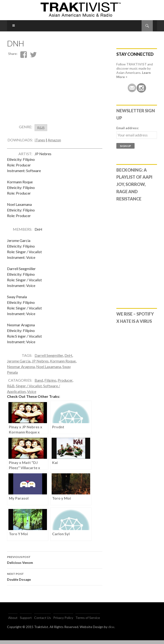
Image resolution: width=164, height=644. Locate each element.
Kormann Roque (63, 365)
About (13, 621)
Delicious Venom (55, 563)
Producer (65, 384)
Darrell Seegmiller (49, 359)
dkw (111, 631)
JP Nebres (40, 365)
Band (39, 384)
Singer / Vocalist (29, 390)
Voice (32, 395)
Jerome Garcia (19, 365)
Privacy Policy (63, 621)
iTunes (40, 144)
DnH (68, 359)
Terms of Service (88, 621)
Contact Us (43, 621)
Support (26, 621)
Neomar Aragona (21, 370)
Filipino (50, 384)
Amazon (54, 144)
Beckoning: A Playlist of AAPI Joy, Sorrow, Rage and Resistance (134, 184)
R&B (11, 390)
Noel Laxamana (49, 370)
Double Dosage (55, 580)
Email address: (128, 128)
